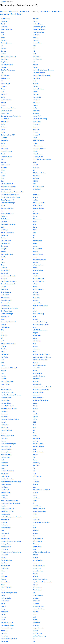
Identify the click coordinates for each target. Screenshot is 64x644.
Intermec (36, 381)
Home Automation (7, 622)
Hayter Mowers (6, 484)
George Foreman (6, 151)
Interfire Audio (38, 373)
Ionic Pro (36, 414)
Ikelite (35, 227)
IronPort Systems (38, 446)
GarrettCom (5, 59)
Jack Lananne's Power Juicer (42, 490)
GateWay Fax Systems (8, 70)
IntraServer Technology (40, 400)
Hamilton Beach (6, 390)
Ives (34, 471)
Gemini (3, 97)
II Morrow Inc (37, 219)
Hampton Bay (5, 400)
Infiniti (35, 284)
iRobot (35, 436)
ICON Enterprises (38, 186)
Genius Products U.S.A (8, 135)
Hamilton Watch (6, 398)
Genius (3, 132)
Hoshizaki (36, 35)
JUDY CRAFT (37, 622)
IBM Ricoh (36, 176)
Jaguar (35, 501)
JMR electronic (37, 590)
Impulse (35, 262)
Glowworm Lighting (7, 208)
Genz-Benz (4, 149)
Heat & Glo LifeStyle (7, 511)
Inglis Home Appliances (40, 306)
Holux (3, 620)
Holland (3, 606)
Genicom (4, 127)
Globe (3, 205)
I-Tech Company (38, 154)
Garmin (3, 54)
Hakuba (3, 376)
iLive (34, 232)
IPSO (34, 422)
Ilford (35, 230)
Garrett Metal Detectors (8, 56)
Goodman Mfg (5, 243)
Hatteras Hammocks (7, 471)
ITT (34, 468)
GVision (3, 346)
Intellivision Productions (41, 360)
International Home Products (42, 387)
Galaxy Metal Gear (7, 29)
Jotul (34, 617)
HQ (34, 51)
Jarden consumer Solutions (42, 522)
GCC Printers (5, 75)
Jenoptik (35, 557)
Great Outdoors (6, 292)
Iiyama (35, 222)
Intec (35, 343)
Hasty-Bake (4, 465)
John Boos (36, 598)
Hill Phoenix (5, 568)
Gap (2, 46)
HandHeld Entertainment (9, 408)
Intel (34, 352)
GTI (2, 338)
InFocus (35, 292)
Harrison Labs (5, 457)
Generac (4, 105)
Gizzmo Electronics (7, 184)
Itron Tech (36, 465)
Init (34, 308)
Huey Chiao (37, 78)
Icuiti (34, 192)
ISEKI (35, 449)
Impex (35, 257)
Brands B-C (14, 12)
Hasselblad (4, 463)
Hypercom (36, 124)
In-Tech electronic (39, 265)
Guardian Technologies (8, 343)
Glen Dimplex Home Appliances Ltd (12, 192)
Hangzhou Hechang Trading (10, 419)
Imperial (36, 251)
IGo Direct (36, 214)
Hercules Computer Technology (11, 541)
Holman (3, 614)
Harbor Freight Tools (7, 436)
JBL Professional (38, 538)
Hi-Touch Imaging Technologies (11, 552)
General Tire (5, 113)
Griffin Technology (7, 314)
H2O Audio (4, 357)
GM (2, 211)
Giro (2, 178)
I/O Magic (36, 167)
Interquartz (37, 395)
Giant (3, 159)
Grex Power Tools (6, 311)
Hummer (36, 94)
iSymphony (36, 463)
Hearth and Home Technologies (11, 503)
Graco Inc (4, 268)
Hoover (35, 21)
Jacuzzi (35, 495)
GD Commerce (5, 78)
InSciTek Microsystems (40, 330)
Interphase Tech (38, 392)
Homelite (4, 633)
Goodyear (4, 249)
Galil (2, 35)
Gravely (3, 287)
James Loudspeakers (39, 511)
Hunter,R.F (36, 102)
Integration (37, 349)
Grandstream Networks (8, 276)
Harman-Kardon (6, 446)
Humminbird (37, 97)
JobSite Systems (38, 595)
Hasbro (3, 460)
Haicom (3, 371)
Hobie (3, 595)
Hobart (3, 590)
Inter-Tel (36, 362)
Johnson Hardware (39, 609)
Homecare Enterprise (8, 628)
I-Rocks (35, 151)
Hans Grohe (5, 427)
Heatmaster (5, 525)
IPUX (34, 425)
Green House (5, 297)
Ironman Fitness (38, 444)
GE (2, 81)
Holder (3, 603)
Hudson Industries (39, 73)
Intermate (36, 379)
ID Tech (35, 197)
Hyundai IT (36, 135)
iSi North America (38, 452)
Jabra (35, 487)
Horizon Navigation (39, 27)
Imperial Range (38, 254)
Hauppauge (5, 473)
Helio (3, 530)
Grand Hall (4, 273)
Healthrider (5, 495)
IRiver (35, 433)
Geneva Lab (5, 121)
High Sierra (4, 563)
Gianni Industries (6, 157)
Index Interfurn (38, 270)
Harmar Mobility (6, 449)
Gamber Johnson (6, 43)
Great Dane (4, 289)
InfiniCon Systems (39, 279)
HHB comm (5, 549)
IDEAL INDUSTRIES (39, 203)
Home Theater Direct (8, 625)
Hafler (3, 365)
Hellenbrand (5, 533)
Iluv (34, 238)
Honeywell (36, 19)
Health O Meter (6, 492)
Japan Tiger (37, 520)
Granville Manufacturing (9, 284)
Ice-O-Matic (37, 178)
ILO (34, 235)
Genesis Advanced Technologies (11, 116)
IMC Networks (37, 249)
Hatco (3, 468)
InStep (35, 338)
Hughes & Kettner (39, 89)
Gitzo (3, 181)
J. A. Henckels (37, 476)
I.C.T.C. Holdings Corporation (42, 159)
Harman (3, 441)
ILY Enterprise (37, 241)
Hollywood (4, 612)
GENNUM (4, 138)
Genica (3, 124)
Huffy (35, 81)
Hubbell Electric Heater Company (43, 70)
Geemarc (4, 86)
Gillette (3, 170)
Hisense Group (6, 582)
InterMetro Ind (38, 384)
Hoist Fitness (5, 601)
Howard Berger (38, 43)
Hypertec (36, 127)
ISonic (35, 460)
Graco (3, 265)
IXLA (34, 473)
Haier (3, 373)
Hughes (35, 86)
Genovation (5, 140)
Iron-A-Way (36, 438)
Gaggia (3, 24)
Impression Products (39, 260)
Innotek (35, 319)
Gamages (4, 40)
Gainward (4, 27)
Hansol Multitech (6, 430)
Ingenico (36, 300)
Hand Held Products (7, 406)
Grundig (3, 325)
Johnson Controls (38, 606)
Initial (35, 311)
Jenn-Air (35, 555)
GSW (2, 330)
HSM (34, 54)
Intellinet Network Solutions (42, 357)
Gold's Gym (4, 230)
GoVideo (4, 257)
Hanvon (3, 433)
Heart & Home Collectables (9, 501)
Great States (5, 295)
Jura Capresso (37, 633)
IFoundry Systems (39, 208)
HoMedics (4, 631)
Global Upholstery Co (8, 200)
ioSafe (35, 419)
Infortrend (36, 295)
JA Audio (36, 484)
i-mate (35, 143)
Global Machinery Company (10, 195)
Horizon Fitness (38, 24)
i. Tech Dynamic (38, 157)
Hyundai (36, 132)
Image (35, 243)
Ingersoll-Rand (38, 303)
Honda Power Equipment (9, 639)
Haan (3, 360)
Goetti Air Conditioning (8, 224)
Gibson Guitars (6, 165)
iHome (35, 216)
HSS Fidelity (37, 56)
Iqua (34, 427)
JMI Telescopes (38, 587)
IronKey (35, 441)
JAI (34, 503)
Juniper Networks (38, 628)
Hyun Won (36, 130)
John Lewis (36, 601)
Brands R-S (5, 14)
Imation (35, 246)
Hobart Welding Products (9, 593)
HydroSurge (37, 121)
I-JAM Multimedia (38, 140)
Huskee (35, 105)
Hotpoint (36, 40)
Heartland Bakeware (7, 509)
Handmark (4, 414)
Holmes (3, 617)
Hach (2, 362)
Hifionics (4, 557)
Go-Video (4, 222)
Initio (35, 316)
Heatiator (4, 522)
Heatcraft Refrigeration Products (11, 517)
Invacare (36, 403)
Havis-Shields (5, 476)
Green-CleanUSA (6, 300)
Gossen (3, 251)
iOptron (35, 417)
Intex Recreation (38, 398)
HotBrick (36, 37)
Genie (3, 130)
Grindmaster (5, 316)
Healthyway (5, 498)
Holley (3, 609)
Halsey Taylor (5, 384)
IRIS (34, 430)
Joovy (35, 614)
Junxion (35, 631)
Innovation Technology (40, 322)
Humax (35, 92)
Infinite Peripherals (39, 281)
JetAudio (36, 576)
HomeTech (4, 636)
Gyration (4, 349)
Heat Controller (6, 514)
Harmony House (6, 452)
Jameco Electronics (39, 509)
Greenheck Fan (6, 303)
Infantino (36, 276)
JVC (34, 639)
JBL (34, 536)
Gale (2, 32)
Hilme (3, 571)
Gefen (3, 89)
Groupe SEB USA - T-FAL (8, 322)
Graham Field (5, 270)
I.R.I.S (35, 162)
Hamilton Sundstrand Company (11, 395)
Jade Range (36, 498)
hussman (36, 113)
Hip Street (4, 576)
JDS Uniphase (37, 547)
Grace (3, 262)
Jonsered (36, 612)
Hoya (35, 46)
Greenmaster (5, 306)
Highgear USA (5, 566)
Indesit (35, 268)
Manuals (3, 2)
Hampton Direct (6, 403)
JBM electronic (37, 541)
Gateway (4, 67)
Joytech (35, 620)
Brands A (4, 12)
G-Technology (5, 19)
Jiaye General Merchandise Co (42, 582)
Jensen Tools (37, 568)
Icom (35, 184)
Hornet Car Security (39, 29)
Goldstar (4, 238)
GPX (2, 260)
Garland (3, 51)
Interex (35, 371)
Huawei (35, 65)
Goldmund (4, 235)
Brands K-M (46, 12)
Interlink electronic (39, 376)
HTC (34, 62)
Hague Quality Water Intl (9, 368)
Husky (35, 108)
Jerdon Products (38, 571)
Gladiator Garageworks (8, 186)
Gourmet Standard (7, 254)
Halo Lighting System (8, 381)
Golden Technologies (8, 232)
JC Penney (36, 544)
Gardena (4, 48)
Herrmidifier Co (6, 547)
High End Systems (7, 560)
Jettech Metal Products (40, 579)
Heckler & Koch (6, 528)
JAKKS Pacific (37, 506)
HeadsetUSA (5, 490)
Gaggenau (4, 21)
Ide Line (35, 200)
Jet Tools (36, 574)
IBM (34, 170)
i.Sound (35, 165)
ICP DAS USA (37, 189)
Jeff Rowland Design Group (41, 552)
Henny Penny (5, 538)
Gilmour (3, 173)
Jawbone (36, 533)
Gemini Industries (7, 100)
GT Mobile (4, 335)
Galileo (3, 37)
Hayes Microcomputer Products (11, 482)
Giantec (3, 162)
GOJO (3, 227)
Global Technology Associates (10, 197)
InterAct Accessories (39, 365)
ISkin (34, 457)
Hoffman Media (6, 598)
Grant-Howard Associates (9, 281)
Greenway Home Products (9, 308)
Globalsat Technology (8, 203)
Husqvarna (36, 111)
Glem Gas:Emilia (6, 189)
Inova (35, 327)
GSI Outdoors (5, 327)
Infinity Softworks (39, 289)
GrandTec (4, 279)
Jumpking (36, 625)
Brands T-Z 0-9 (17, 14)
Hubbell (35, 67)
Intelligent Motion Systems (41, 354)
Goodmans (4, 246)
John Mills (36, 603)
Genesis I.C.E (5, 119)
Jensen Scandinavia (39, 566)
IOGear (35, 406)
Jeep (34, 549)
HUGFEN (36, 84)
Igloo (35, 211)
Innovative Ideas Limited (41, 325)
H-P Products (5, 354)
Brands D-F (24, 12)
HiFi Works (4, 555)
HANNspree (5, 425)
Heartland (4, 506)
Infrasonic (36, 297)
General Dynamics (7, 111)
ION (34, 411)
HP (34, 48)
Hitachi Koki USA (6, 587)
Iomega (35, 408)
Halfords (4, 379)
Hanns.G (4, 422)
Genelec (3, 102)
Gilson (3, 176)
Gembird (4, 94)
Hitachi (3, 585)
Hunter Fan (36, 100)
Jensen (35, 563)
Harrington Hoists (7, 455)
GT (2, 333)
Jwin (34, 641)
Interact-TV (36, 368)
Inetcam (36, 273)
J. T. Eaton (36, 482)
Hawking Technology (7, 479)
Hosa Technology (38, 32)
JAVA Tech (36, 530)
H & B (3, 352)
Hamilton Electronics (7, 392)
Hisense (3, 579)
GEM (2, 92)
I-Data (35, 138)
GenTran (4, 146)
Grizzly (3, 319)
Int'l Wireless (37, 341)
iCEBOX (35, 181)
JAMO (35, 514)
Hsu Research (37, 59)
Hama (3, 387)
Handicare (4, 411)
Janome (35, 517)
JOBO (35, 593)
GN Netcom (5, 216)
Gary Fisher (4, 62)
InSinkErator (37, 335)
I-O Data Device (38, 146)
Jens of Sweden (38, 560)
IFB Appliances (38, 205)
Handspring (5, 417)
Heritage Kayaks (6, 544)
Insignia (35, 333)
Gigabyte (4, 167)
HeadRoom (4, 487)
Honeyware (4, 641)
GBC (2, 73)
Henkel (3, 536)
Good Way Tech (6, 241)
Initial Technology (39, 314)
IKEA (34, 224)
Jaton (35, 528)
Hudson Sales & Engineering (42, 75)
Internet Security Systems (41, 390)
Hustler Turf (37, 116)
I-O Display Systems (39, 149)
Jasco (35, 525)
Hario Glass (5, 438)
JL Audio (35, 585)
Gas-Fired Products (7, 65)
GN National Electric (7, 214)
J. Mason (36, 479)
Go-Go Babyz (5, 219)
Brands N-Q (57, 12)
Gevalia (3, 154)
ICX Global (36, 195)
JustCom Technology (39, 636)
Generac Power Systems (9, 108)
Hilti (2, 574)
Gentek (3, 143)
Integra (35, 346)
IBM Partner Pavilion (39, 173)
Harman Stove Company (9, 444)
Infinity (35, 287)
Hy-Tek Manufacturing (40, 119)
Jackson (35, 492)
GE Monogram (5, 84)
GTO (2, 341)
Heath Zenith (5, 520)
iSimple (35, 455)
